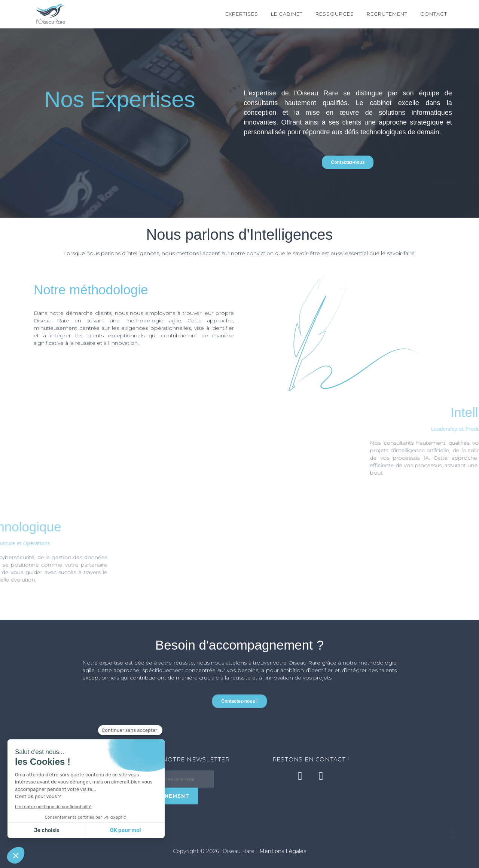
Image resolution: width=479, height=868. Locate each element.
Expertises (242, 14)
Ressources (335, 14)
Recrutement (387, 14)
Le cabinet (287, 14)
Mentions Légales (283, 851)
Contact (434, 14)
